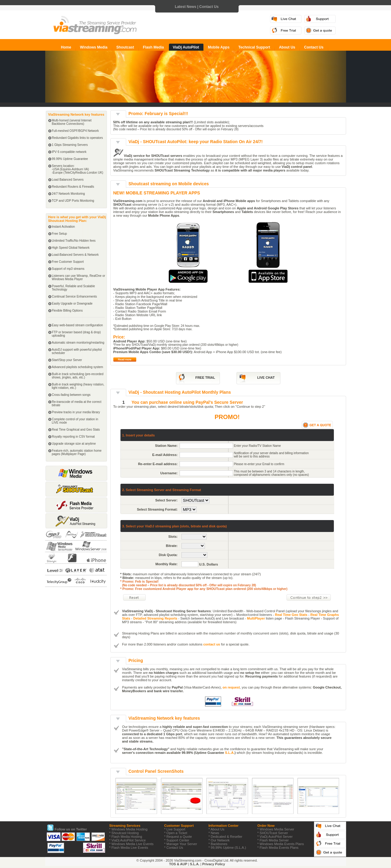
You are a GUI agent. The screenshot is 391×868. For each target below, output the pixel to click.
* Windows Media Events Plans (281, 844)
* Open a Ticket (176, 833)
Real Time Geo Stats (291, 615)
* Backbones (218, 844)
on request (231, 687)
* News (214, 833)
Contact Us (209, 7)
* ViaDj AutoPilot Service (128, 840)
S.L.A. (230, 753)
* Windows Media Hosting (128, 829)
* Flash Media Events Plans (278, 848)
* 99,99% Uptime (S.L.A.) (227, 848)
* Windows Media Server (276, 829)
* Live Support (175, 829)
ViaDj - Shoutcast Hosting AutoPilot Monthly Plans (180, 392)
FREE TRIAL (205, 378)
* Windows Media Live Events (132, 844)
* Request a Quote (178, 837)
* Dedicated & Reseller (226, 837)
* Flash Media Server (273, 840)
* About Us (217, 829)
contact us (212, 644)
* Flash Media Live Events (129, 848)
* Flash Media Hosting (126, 837)
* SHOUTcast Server (273, 833)
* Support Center (177, 840)
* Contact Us (174, 848)
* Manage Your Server (181, 844)
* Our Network (219, 840)
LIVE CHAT (266, 378)
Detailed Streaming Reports (155, 618)
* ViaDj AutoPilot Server (275, 837)
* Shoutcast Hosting (124, 833)
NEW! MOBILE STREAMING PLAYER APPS (157, 193)
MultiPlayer (256, 618)
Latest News (185, 7)
